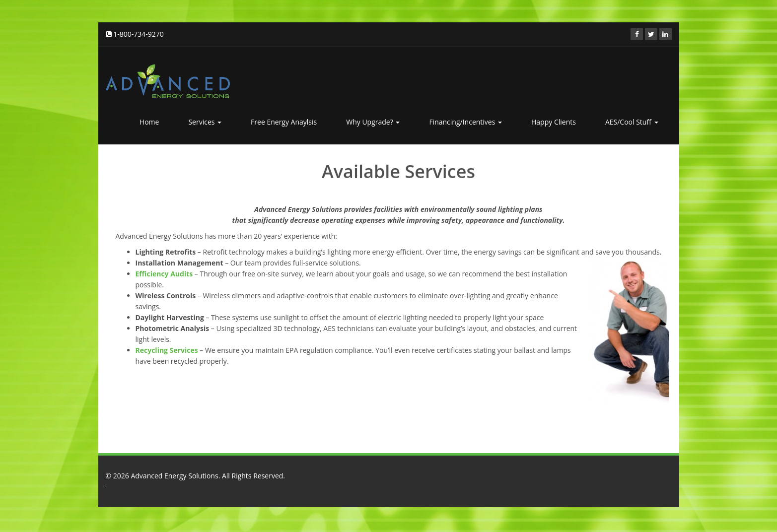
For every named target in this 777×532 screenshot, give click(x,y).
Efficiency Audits (164, 274)
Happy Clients (554, 122)
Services (205, 122)
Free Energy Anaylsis (284, 122)
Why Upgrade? (373, 122)
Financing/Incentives (465, 122)
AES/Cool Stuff (632, 122)
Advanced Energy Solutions (174, 476)
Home (149, 122)
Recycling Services (167, 350)
